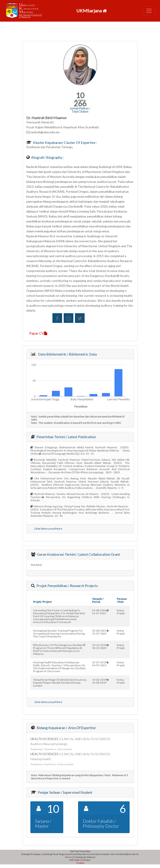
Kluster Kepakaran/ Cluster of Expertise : (65, 142)
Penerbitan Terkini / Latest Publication (66, 437)
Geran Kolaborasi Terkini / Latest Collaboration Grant (78, 554)
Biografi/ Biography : (47, 157)
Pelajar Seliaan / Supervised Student (65, 792)
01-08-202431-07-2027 (100, 612)
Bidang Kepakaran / (66, 728)
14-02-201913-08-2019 (100, 681)
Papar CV (38, 333)
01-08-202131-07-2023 (100, 632)
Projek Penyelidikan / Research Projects (67, 586)
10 (80, 95)
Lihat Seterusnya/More (48, 529)
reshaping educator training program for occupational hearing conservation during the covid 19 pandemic (59, 633)
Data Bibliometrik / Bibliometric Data (67, 354)
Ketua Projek (121, 612)
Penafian (80, 863)
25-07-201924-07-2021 (100, 664)
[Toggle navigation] (149, 11)
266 (80, 103)
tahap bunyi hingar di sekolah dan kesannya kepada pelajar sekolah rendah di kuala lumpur (60, 683)
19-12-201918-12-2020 (100, 646)
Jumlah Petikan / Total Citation (80, 110)
